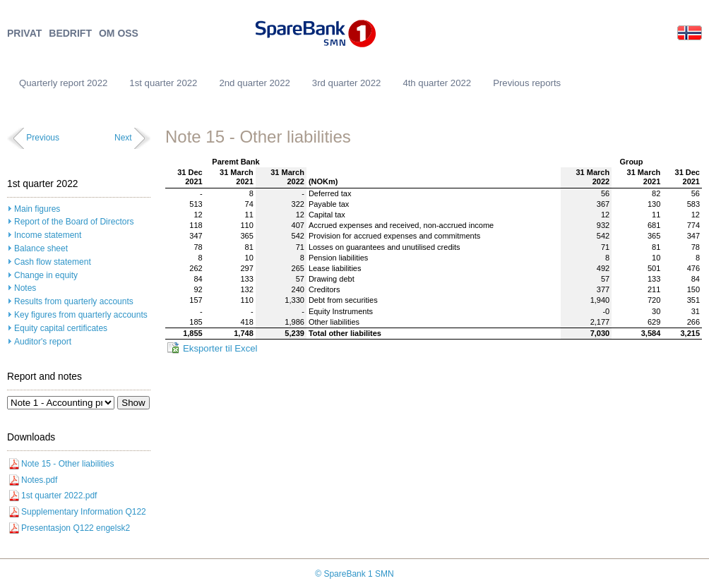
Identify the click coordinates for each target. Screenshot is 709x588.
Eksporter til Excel (220, 348)
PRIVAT (24, 34)
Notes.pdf (39, 480)
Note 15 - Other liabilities (67, 464)
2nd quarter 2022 (254, 83)
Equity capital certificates (61, 328)
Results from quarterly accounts (74, 301)
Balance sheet (41, 248)
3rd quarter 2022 (347, 83)
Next (123, 138)
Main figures (37, 209)
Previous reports (527, 83)
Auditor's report (43, 342)
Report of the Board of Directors (74, 222)
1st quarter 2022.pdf (59, 496)
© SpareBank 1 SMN (354, 574)
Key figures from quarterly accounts (81, 315)
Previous (43, 138)
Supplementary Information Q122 (84, 512)
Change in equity (46, 275)
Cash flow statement (53, 262)
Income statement (48, 235)
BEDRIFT (70, 34)
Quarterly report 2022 (63, 83)
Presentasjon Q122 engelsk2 (76, 528)
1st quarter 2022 (163, 83)
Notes (25, 288)
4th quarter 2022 (437, 83)
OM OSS (119, 34)
